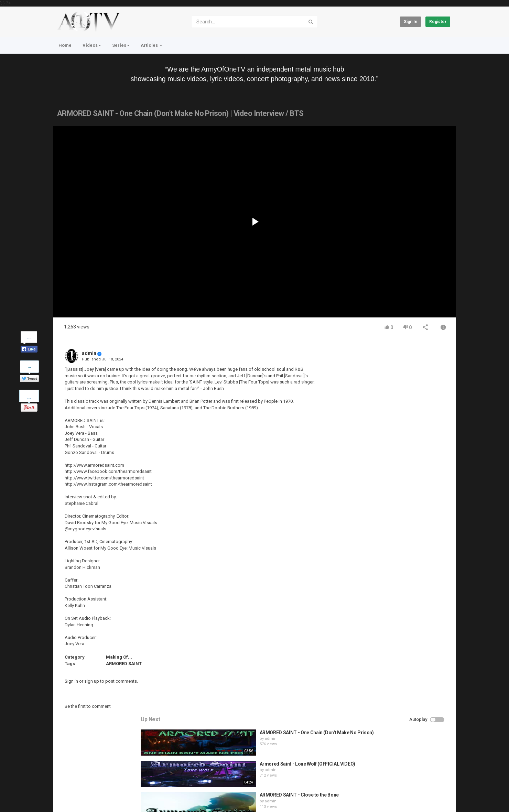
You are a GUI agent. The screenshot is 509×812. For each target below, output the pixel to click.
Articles (151, 45)
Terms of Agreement (115, 778)
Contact (80, 778)
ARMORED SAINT (124, 664)
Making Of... (119, 657)
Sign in (410, 22)
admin (89, 353)
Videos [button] (92, 45)
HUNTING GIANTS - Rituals (402, 455)
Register (438, 22)
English (439, 800)
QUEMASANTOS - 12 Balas (401, 487)
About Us (86, 796)
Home (65, 45)
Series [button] (121, 45)
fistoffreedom (390, 462)
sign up (92, 681)
